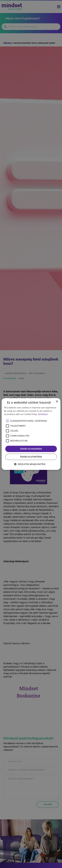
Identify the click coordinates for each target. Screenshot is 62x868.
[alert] (31, 434)
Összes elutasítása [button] (31, 457)
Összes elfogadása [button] (31, 449)
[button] (31, 464)
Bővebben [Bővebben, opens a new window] (43, 414)
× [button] (57, 402)
